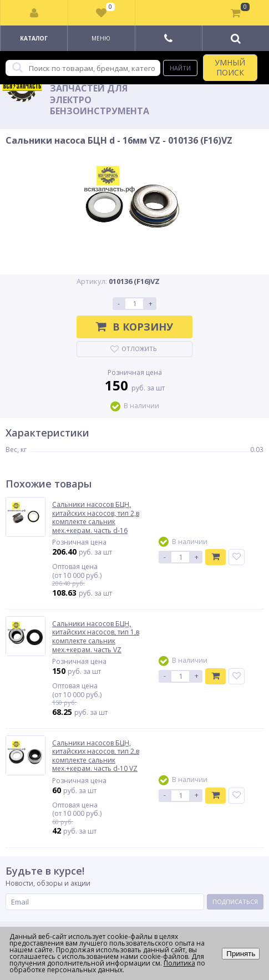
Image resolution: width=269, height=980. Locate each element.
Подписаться (235, 902)
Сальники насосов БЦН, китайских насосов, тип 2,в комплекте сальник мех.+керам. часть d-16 (96, 517)
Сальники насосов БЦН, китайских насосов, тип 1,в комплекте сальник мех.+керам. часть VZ (96, 637)
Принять (241, 954)
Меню (101, 38)
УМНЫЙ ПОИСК (230, 67)
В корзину (134, 327)
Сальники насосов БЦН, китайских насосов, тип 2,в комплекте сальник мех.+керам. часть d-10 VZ (96, 756)
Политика (179, 963)
